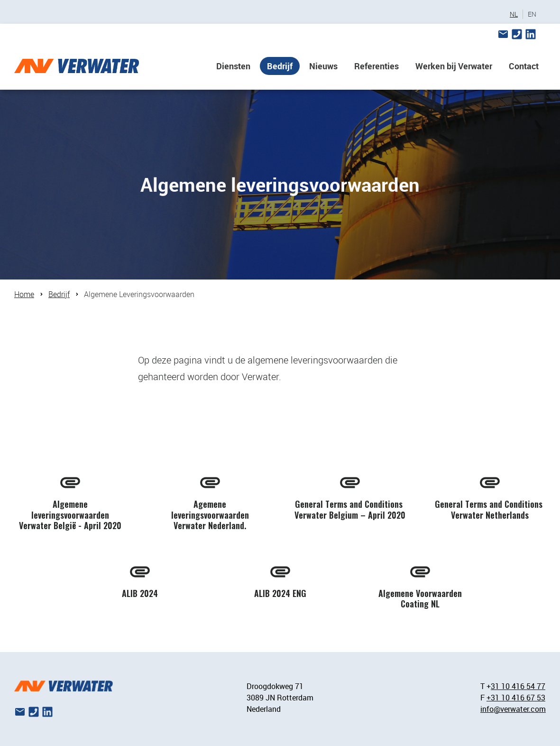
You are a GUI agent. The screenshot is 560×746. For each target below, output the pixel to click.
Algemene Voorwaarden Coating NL (420, 599)
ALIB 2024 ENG (280, 593)
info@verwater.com (513, 709)
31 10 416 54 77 (518, 686)
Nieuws (323, 66)
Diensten (233, 66)
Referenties (376, 66)
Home (24, 294)
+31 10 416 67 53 (516, 698)
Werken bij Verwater (454, 66)
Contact (524, 66)
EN (532, 14)
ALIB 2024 (140, 593)
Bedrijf (280, 66)
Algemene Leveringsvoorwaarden (139, 294)
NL (514, 14)
